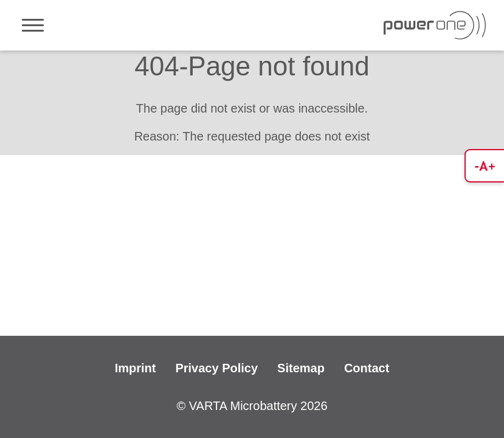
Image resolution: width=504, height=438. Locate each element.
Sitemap (301, 368)
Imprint (136, 368)
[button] (484, 166)
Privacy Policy (216, 368)
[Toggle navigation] (33, 25)
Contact (367, 368)
